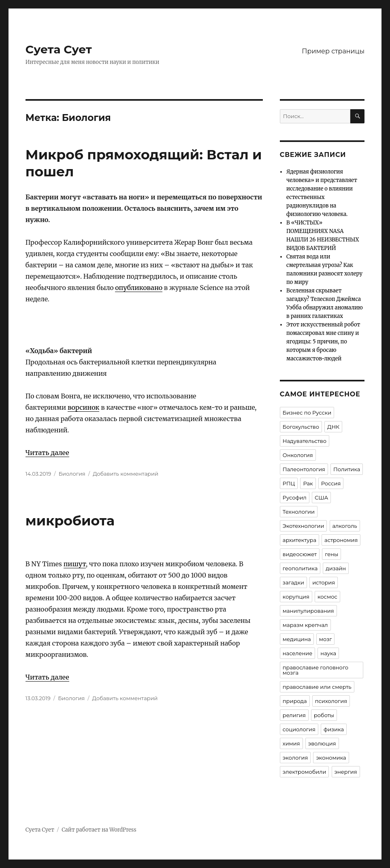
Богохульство (301, 427)
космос (327, 597)
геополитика (300, 568)
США (321, 498)
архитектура (299, 540)
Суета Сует (59, 49)
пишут (75, 564)
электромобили (305, 772)
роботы (324, 715)
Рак (308, 483)
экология (295, 758)
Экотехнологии (304, 526)
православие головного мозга (315, 670)
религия (294, 715)
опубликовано (139, 288)
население (297, 653)
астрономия (341, 540)
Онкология (298, 455)
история (324, 582)
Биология (72, 474)
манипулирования (308, 611)
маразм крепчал (305, 625)
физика (334, 729)
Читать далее (47, 453)
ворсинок (84, 407)
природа (295, 701)
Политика (347, 469)
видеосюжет (300, 554)
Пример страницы (333, 51)
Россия (331, 483)
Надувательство (305, 441)
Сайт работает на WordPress (99, 830)
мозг (326, 639)
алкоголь (345, 526)
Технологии (299, 512)
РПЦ (289, 483)
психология (331, 701)
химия (291, 743)
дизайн (336, 568)
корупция (296, 597)
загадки (293, 582)
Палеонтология (304, 469)
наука (328, 653)
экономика (331, 758)
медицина (297, 639)
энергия (346, 772)
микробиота (70, 521)
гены (331, 554)
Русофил (295, 498)
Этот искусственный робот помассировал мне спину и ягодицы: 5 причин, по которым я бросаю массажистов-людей (323, 342)
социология (299, 729)
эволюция (322, 743)
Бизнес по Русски (307, 413)
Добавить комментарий (126, 474)
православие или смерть (317, 687)
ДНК (333, 427)
